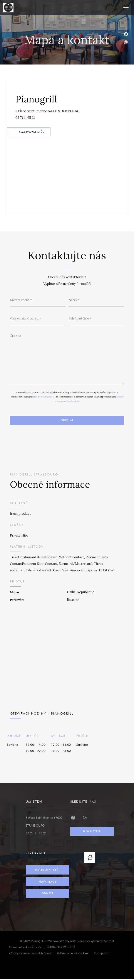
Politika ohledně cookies (75, 955)
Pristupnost (101, 955)
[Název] (96, 301)
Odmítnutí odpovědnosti (28, 949)
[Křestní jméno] (38, 301)
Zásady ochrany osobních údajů (33, 955)
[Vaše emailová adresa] (38, 319)
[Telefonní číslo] (96, 319)
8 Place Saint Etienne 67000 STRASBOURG (68, 110)
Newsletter (92, 832)
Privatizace (47, 882)
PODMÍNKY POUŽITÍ (64, 949)
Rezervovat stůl (32, 132)
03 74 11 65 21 (25, 118)
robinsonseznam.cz (44, 397)
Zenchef (109, 942)
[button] (126, 8)
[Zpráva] (67, 358)
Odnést (47, 894)
